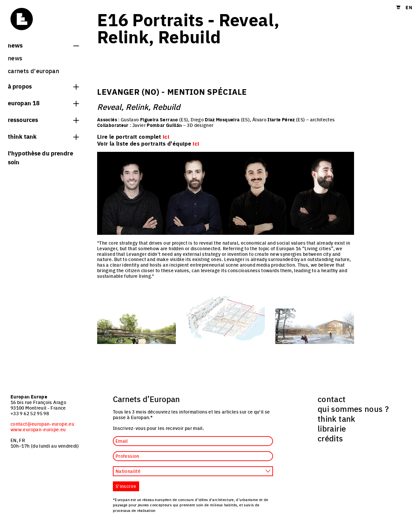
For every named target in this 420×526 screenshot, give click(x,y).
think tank (43, 136)
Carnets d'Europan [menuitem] (33, 71)
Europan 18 (43, 103)
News (43, 45)
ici (196, 143)
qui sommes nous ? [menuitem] (353, 409)
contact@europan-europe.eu (42, 424)
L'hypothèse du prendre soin (41, 157)
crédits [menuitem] (330, 438)
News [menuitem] (15, 58)
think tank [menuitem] (336, 418)
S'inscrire (126, 486)
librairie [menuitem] (332, 428)
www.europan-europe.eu (38, 429)
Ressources (43, 119)
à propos (43, 86)
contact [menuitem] (332, 399)
